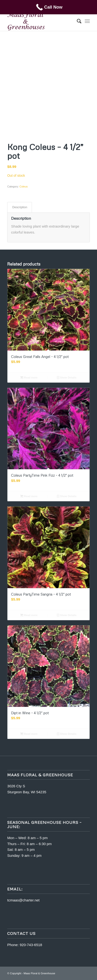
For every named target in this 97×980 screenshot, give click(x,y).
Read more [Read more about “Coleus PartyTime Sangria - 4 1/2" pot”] (29, 615)
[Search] (77, 21)
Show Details (67, 378)
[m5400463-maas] (40, 21)
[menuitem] (77, 21)
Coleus (24, 186)
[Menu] (87, 21)
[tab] (20, 207)
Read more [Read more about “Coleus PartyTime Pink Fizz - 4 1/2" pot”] (29, 496)
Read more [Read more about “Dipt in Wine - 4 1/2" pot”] (29, 734)
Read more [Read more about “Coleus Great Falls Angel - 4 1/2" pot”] (29, 378)
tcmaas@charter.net (23, 900)
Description (20, 207)
